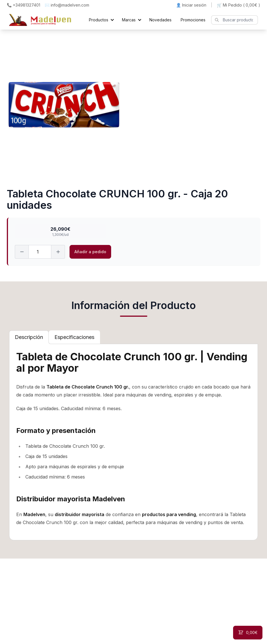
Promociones (193, 20)
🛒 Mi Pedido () (239, 5)
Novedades (160, 20)
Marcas (129, 20)
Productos (99, 20)
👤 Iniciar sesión (191, 5)
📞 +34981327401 (24, 5)
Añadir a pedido (90, 252)
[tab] (29, 337)
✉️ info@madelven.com (67, 5)
